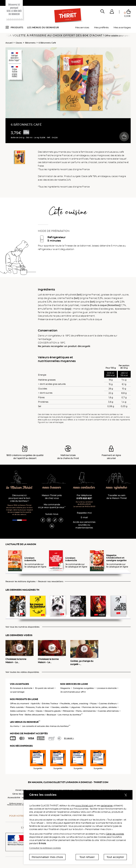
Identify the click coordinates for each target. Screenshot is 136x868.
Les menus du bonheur (43, 27)
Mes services (82, 27)
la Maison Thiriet (19, 488)
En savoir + (69, 738)
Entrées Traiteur (50, 704)
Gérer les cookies (115, 834)
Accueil (9, 43)
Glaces (19, 43)
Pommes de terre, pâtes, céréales (100, 707)
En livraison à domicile (21, 688)
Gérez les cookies (21, 794)
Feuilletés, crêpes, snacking (74, 704)
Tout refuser (87, 857)
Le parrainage (17, 692)
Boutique (51, 715)
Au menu (15, 726)
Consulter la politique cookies (45, 848)
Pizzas (93, 704)
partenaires (107, 806)
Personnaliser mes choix (47, 857)
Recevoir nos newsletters (51, 582)
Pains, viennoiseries (86, 711)
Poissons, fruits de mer (38, 707)
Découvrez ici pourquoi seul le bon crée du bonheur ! (19, 498)
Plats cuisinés (17, 707)
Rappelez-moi (84, 513)
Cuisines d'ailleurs (108, 704)
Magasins (65, 688)
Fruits (31, 711)
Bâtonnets (30, 43)
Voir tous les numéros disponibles (22, 627)
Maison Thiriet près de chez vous (52, 497)
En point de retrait (45, 688)
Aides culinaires (18, 711)
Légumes (75, 707)
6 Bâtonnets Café (47, 43)
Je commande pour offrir (73, 692)
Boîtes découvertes (35, 715)
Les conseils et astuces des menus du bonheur (46, 726)
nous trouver (52, 488)
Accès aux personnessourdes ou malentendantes (84, 525)
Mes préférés (101, 27)
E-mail (84, 517)
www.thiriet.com (84, 806)
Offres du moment (20, 704)
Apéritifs (36, 704)
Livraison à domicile (107, 688)
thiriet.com (21, 790)
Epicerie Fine (17, 715)
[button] (112, 12)
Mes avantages (122, 27)
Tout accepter (115, 857)
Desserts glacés (53, 711)
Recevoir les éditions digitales (21, 582)
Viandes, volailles (60, 707)
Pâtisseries (68, 711)
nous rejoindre (117, 488)
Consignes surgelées (83, 688)
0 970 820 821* (84, 498)
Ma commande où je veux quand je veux (52, 506)
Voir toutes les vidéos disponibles (22, 672)
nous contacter (84, 488)
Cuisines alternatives (108, 711)
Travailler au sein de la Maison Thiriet (117, 497)
